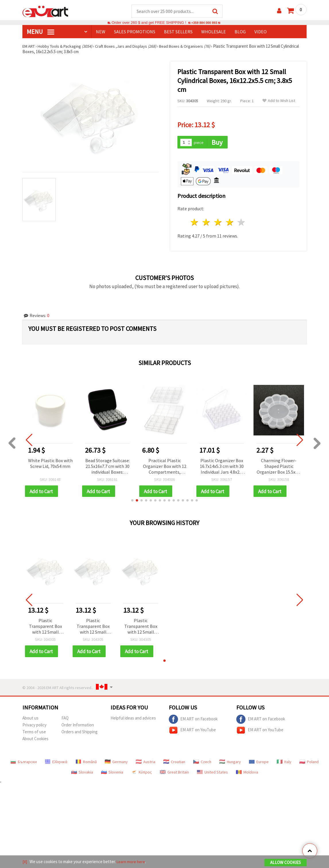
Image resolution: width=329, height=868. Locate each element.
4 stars (230, 223)
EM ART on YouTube (192, 732)
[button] (132, 501)
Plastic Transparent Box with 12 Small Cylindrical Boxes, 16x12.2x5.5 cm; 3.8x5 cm (45, 628)
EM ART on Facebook (193, 721)
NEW (101, 32)
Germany (116, 763)
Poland (309, 763)
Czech (202, 763)
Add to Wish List (279, 101)
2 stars (207, 223)
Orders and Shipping (80, 733)
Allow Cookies (286, 863)
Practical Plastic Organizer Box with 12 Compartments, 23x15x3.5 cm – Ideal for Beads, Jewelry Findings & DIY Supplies (165, 467)
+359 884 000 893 (204, 23)
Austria (146, 763)
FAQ (65, 719)
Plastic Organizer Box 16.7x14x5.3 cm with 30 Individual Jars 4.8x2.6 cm (222, 467)
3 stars (218, 223)
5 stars (242, 223)
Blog (240, 32)
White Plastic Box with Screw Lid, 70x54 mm (50, 464)
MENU (40, 32)
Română (86, 763)
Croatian (174, 763)
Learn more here (132, 862)
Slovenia (112, 774)
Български (24, 763)
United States (212, 774)
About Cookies (35, 740)
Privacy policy (34, 726)
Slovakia (82, 774)
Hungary (230, 763)
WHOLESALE (214, 32)
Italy (284, 763)
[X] (25, 862)
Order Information (78, 726)
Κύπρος (142, 774)
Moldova (247, 774)
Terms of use (34, 733)
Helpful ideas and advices (133, 719)
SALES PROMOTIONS (135, 32)
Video (261, 32)
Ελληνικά (56, 763)
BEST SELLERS (178, 32)
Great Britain (174, 774)
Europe (259, 763)
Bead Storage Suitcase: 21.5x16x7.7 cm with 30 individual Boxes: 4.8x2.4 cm (108, 467)
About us (30, 719)
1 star (195, 223)
